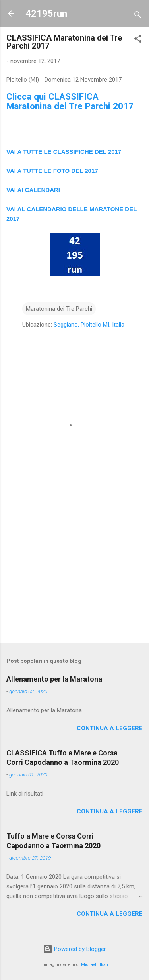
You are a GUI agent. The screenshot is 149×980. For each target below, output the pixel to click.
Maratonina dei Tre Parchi (59, 309)
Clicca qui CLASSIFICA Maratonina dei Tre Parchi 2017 (70, 101)
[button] (138, 40)
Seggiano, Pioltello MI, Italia (89, 325)
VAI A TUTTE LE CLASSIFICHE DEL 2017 (64, 152)
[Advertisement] (74, 574)
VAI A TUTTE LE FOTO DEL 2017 (52, 171)
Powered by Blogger (74, 949)
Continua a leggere (110, 728)
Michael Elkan (95, 965)
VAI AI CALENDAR (32, 190)
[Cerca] (138, 16)
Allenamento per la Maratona (54, 679)
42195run (46, 14)
